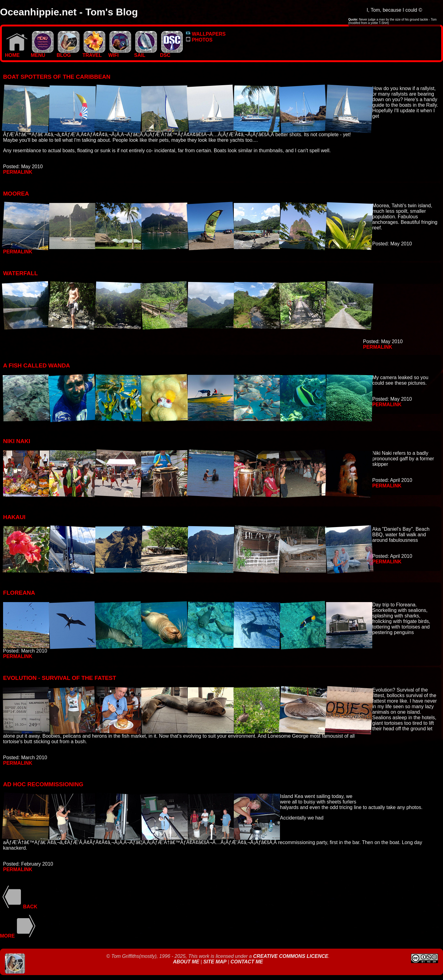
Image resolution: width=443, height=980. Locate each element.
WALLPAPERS (206, 34)
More (19, 936)
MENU (42, 53)
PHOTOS (199, 40)
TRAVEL (94, 53)
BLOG (68, 53)
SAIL (146, 53)
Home (16, 53)
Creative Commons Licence (291, 956)
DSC (171, 53)
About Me (187, 962)
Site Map (215, 962)
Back (19, 907)
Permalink (18, 172)
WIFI (120, 53)
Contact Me (247, 962)
